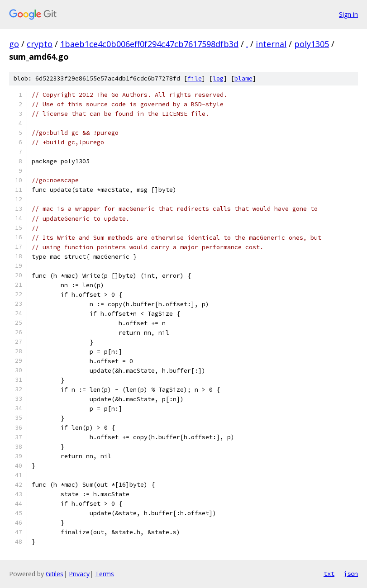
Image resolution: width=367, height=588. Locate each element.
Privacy (79, 574)
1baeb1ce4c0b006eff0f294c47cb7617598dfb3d (149, 44)
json (351, 574)
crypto (40, 44)
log (218, 78)
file (195, 78)
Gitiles (55, 574)
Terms (105, 574)
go (14, 44)
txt (329, 574)
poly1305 (312, 44)
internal (271, 44)
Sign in (348, 14)
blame (243, 78)
